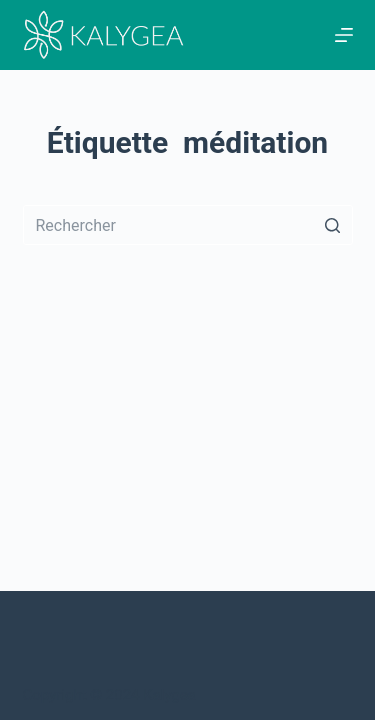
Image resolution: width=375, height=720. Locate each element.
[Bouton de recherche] (333, 225)
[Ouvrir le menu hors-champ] (344, 35)
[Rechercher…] (188, 225)
